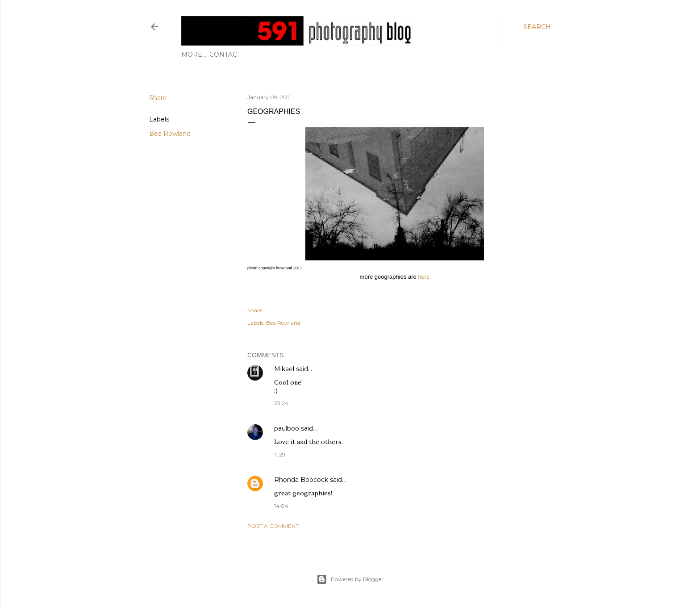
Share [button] (158, 98)
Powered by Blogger (350, 579)
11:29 (280, 454)
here (424, 277)
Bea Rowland (170, 134)
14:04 (281, 506)
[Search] (537, 27)
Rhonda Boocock (301, 480)
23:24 (281, 403)
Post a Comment (273, 526)
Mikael (284, 369)
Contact (200, 54)
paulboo (287, 428)
